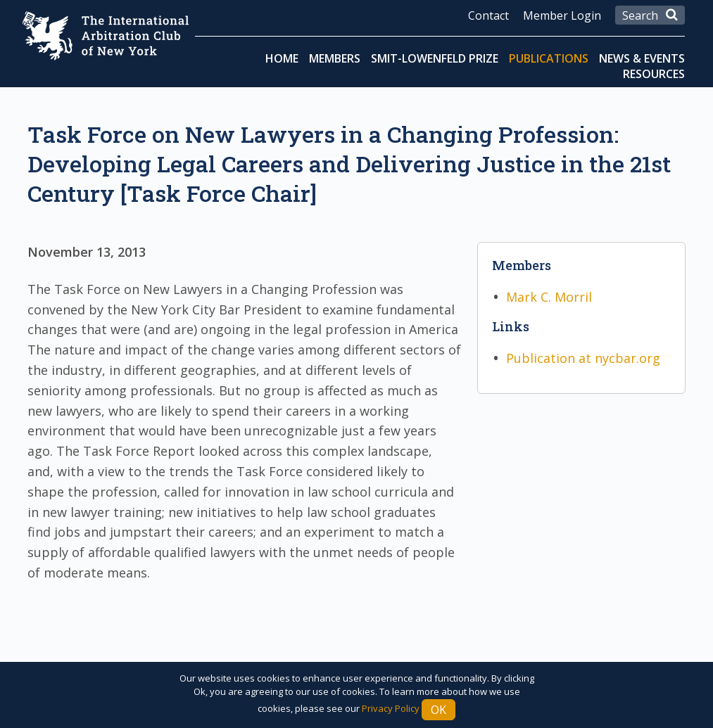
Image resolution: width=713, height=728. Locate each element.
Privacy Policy (391, 708)
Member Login (562, 15)
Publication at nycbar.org (583, 358)
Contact (488, 15)
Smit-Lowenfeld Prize (435, 58)
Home (282, 58)
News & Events (642, 58)
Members (335, 58)
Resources (654, 74)
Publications (549, 58)
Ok (438, 710)
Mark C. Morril (549, 297)
